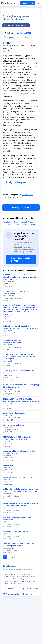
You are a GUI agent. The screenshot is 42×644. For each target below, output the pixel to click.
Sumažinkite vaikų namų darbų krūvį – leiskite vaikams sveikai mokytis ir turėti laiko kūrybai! (20, 399)
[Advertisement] (21, 33)
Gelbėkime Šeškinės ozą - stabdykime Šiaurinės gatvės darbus (18, 587)
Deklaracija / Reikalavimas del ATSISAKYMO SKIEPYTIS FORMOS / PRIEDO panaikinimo (21, 532)
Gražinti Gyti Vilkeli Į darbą (14, 455)
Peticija (9, 75)
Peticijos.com (8, 3)
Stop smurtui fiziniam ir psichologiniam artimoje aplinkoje (19, 494)
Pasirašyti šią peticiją (21, 250)
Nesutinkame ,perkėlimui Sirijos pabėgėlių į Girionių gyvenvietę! (21, 428)
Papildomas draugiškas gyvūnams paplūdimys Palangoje (17, 384)
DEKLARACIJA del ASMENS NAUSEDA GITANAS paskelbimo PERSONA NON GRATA (21, 442)
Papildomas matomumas (16, 80)
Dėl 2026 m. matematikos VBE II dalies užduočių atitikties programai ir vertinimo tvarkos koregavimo (20, 319)
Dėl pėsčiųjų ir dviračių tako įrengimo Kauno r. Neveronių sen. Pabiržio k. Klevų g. (21, 369)
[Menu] (38, 3)
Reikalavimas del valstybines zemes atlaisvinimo (18, 561)
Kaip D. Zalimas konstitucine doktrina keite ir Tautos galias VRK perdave (21, 547)
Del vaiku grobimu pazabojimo (16, 507)
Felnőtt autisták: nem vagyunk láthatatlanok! (16, 335)
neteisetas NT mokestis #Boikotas (17, 574)
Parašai (24, 75)
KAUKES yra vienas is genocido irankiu (19, 519)
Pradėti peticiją (27, 3)
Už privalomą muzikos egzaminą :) (17, 467)
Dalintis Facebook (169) (15, 68)
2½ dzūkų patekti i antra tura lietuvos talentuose (18, 414)
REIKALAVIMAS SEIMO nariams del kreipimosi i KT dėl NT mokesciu (17, 480)
